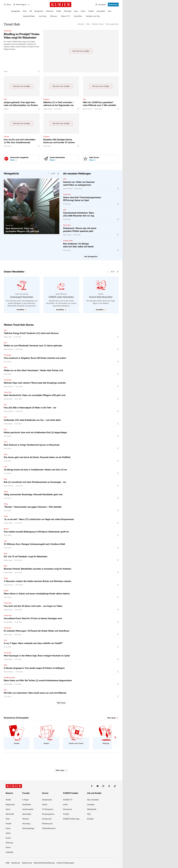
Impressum (16, 863)
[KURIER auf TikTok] (115, 786)
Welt (5, 367)
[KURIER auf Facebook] (92, 786)
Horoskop (26, 824)
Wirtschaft (68, 11)
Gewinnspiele (28, 809)
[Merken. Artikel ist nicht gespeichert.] (39, 71)
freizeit (8, 824)
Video (6, 492)
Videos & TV (65, 16)
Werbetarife (92, 809)
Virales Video (68, 241)
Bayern (6, 529)
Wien (25, 11)
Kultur (83, 11)
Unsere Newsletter (14, 272)
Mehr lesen (61, 703)
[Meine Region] (20, 5)
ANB (7, 863)
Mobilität (9, 852)
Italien (6, 591)
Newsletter (27, 814)
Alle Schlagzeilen (91, 256)
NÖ (31, 11)
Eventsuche (47, 819)
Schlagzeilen (16, 11)
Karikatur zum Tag (93, 16)
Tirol (6, 442)
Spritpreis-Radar (29, 16)
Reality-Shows (98, 24)
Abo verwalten (93, 800)
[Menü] (7, 5)
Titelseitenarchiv (49, 828)
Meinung (53, 16)
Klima (8, 847)
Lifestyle (81, 24)
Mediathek (27, 804)
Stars (110, 11)
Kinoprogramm (48, 814)
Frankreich (8, 355)
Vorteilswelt (47, 800)
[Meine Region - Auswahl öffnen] (29, 5)
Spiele (45, 804)
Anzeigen (91, 804)
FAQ (89, 814)
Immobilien (78, 16)
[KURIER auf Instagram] (103, 786)
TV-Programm (48, 809)
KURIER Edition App (71, 819)
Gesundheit (101, 11)
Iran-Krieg (43, 16)
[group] (32, 206)
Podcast (26, 819)
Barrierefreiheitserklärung (44, 863)
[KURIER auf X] (109, 786)
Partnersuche (47, 824)
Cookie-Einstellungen (65, 863)
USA (5, 99)
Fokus (8, 828)
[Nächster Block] (58, 174)
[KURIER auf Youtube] (98, 786)
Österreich (50, 11)
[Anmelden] (101, 5)
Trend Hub (8, 31)
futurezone (68, 809)
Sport (76, 11)
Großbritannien (9, 677)
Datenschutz (27, 863)
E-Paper (26, 800)
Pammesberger (28, 828)
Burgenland (39, 11)
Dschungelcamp (112, 24)
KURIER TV (68, 800)
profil (65, 804)
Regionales (10, 804)
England (46, 99)
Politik (59, 11)
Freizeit (91, 11)
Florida (6, 136)
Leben (8, 833)
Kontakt (90, 819)
